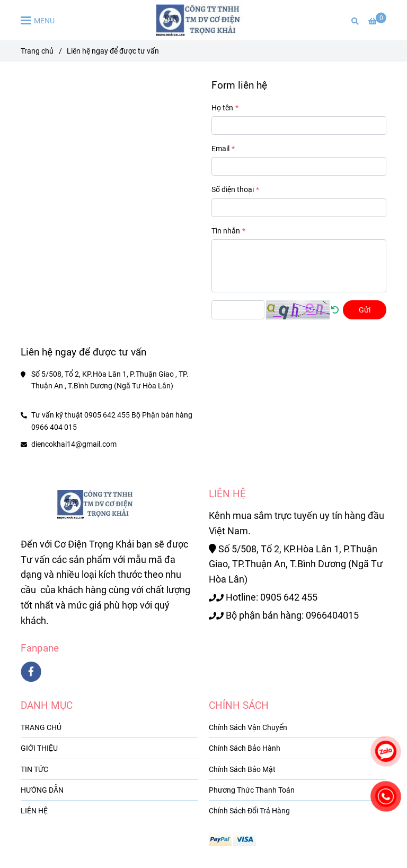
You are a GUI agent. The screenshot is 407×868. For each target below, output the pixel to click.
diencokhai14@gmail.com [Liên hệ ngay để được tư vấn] (74, 444)
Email (220, 149)
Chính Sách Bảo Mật (242, 769)
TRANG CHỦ (41, 727)
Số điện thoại (233, 189)
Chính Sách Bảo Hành (245, 748)
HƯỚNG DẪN (42, 790)
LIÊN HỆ (34, 811)
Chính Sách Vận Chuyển (248, 727)
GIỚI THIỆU (39, 748)
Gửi (365, 310)
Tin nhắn (226, 231)
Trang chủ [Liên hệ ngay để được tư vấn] (37, 51)
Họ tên (222, 108)
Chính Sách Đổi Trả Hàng (249, 811)
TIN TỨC (34, 769)
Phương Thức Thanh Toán (252, 790)
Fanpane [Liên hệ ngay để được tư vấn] (40, 648)
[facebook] (31, 672)
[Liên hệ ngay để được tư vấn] (203, 20)
